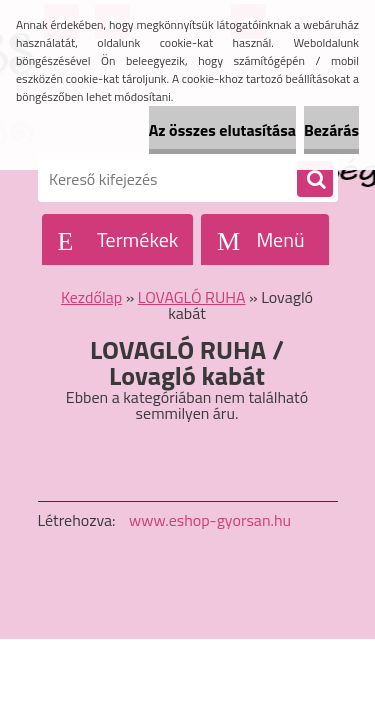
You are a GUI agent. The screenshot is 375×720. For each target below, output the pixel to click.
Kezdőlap (91, 297)
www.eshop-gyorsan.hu (210, 520)
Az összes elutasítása (222, 130)
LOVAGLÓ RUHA (192, 297)
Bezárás (331, 130)
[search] (315, 180)
